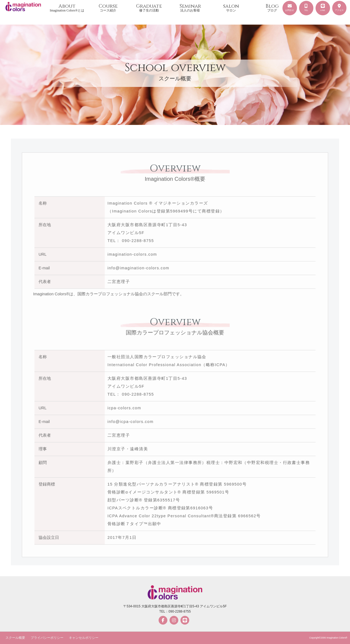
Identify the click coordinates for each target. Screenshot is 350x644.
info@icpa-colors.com (131, 423)
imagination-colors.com (132, 256)
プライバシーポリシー (47, 638)
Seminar (190, 8)
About (67, 8)
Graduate (149, 8)
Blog (272, 8)
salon (231, 8)
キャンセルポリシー (84, 638)
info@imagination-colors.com (138, 270)
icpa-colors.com (124, 409)
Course (108, 8)
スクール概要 (15, 638)
